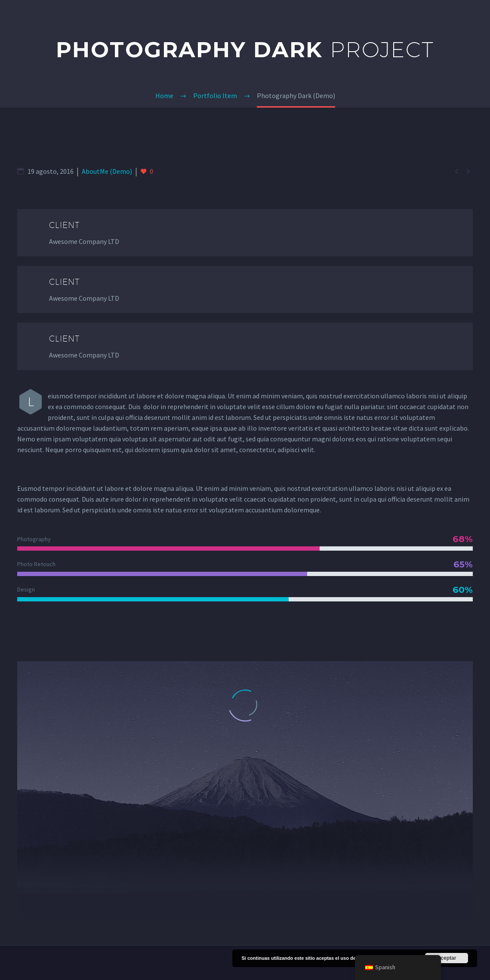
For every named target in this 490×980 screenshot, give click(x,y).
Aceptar (447, 958)
